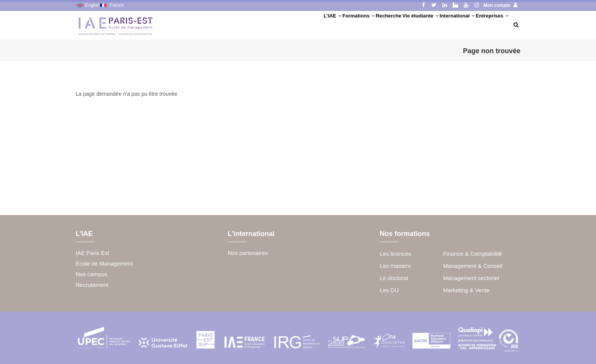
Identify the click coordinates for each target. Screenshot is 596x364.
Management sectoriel (471, 278)
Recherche (335, 25)
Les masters (395, 266)
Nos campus (91, 274)
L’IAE (250, 25)
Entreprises (484, 25)
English (93, 5)
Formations (290, 25)
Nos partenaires (248, 253)
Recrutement (92, 285)
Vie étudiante (382, 25)
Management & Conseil (473, 266)
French (117, 5)
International (434, 25)
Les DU (389, 290)
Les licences (395, 254)
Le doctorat (394, 278)
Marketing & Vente (467, 290)
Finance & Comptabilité (473, 254)
